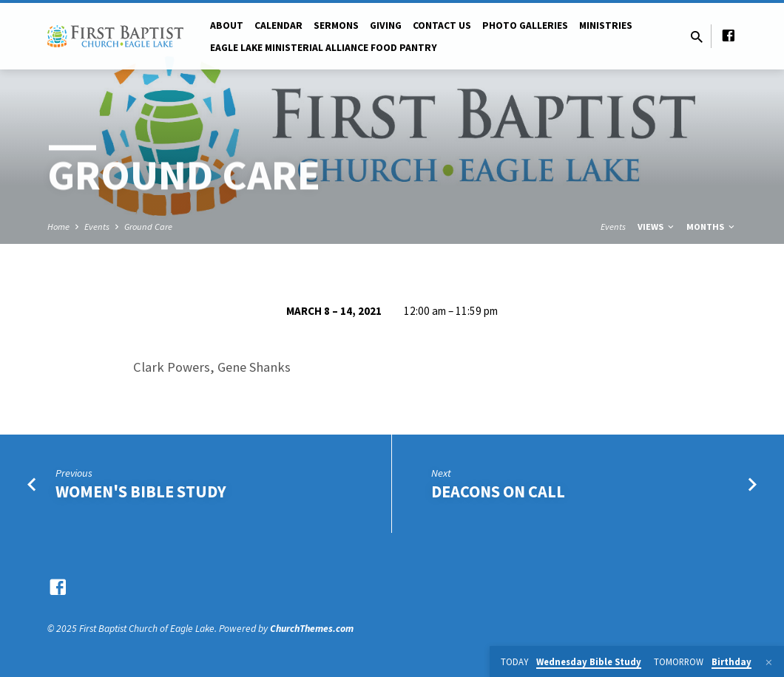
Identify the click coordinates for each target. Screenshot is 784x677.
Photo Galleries (525, 25)
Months (712, 227)
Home (58, 227)
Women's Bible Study (141, 491)
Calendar (278, 25)
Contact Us (442, 25)
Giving (386, 25)
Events (97, 227)
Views (657, 227)
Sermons (336, 25)
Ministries (606, 25)
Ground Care (148, 227)
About (227, 25)
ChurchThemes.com (312, 629)
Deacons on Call (498, 491)
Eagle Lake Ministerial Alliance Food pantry (324, 48)
